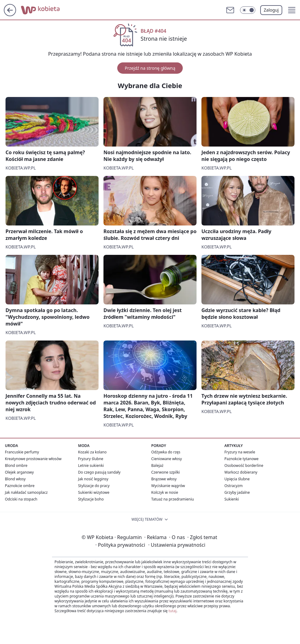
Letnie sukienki (91, 465)
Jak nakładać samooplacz (26, 492)
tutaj (172, 611)
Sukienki (232, 499)
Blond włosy (15, 479)
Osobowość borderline (244, 465)
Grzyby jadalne (237, 492)
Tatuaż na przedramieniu (173, 499)
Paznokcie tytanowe (242, 459)
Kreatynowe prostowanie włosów (33, 459)
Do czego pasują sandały (99, 472)
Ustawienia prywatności (177, 545)
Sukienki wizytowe (94, 492)
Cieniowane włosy (167, 459)
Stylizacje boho (91, 499)
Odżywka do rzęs (166, 452)
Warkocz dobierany (241, 472)
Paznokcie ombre (20, 486)
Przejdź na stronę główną (150, 68)
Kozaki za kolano (92, 452)
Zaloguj (271, 10)
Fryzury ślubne (91, 459)
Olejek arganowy (19, 472)
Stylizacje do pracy (94, 486)
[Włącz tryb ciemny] (248, 10)
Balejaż (157, 465)
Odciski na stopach (21, 499)
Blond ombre (16, 465)
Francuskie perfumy (22, 452)
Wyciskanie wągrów (168, 486)
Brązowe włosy (164, 479)
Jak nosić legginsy (93, 479)
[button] (292, 10)
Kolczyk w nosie (165, 492)
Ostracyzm (234, 486)
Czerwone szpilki (165, 472)
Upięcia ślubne (237, 479)
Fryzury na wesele (240, 452)
